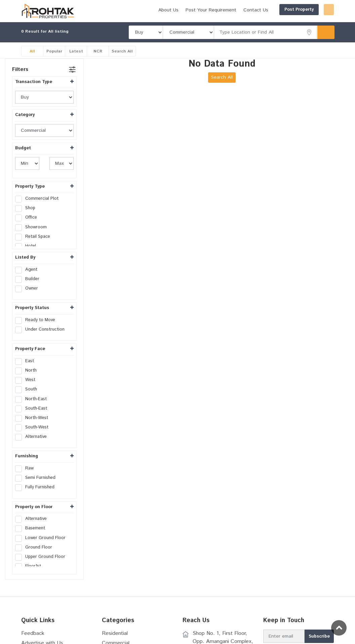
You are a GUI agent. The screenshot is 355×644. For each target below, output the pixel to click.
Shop (27, 217)
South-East (33, 417)
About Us (226, 21)
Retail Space (35, 245)
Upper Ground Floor (42, 566)
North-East (33, 408)
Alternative (33, 446)
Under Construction (42, 338)
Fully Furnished (37, 496)
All (32, 60)
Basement (32, 537)
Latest (76, 60)
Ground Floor (36, 556)
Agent (28, 278)
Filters (20, 78)
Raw (27, 477)
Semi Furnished (37, 487)
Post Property (267, 10)
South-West (34, 436)
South (28, 399)
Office (28, 227)
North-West (34, 427)
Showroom (33, 236)
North (28, 379)
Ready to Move (37, 329)
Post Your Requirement (269, 21)
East (27, 370)
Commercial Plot (39, 207)
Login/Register (313, 10)
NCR (98, 60)
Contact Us (314, 21)
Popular (54, 60)
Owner (29, 297)
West (27, 389)
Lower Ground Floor (43, 547)
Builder (29, 288)
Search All (122, 60)
